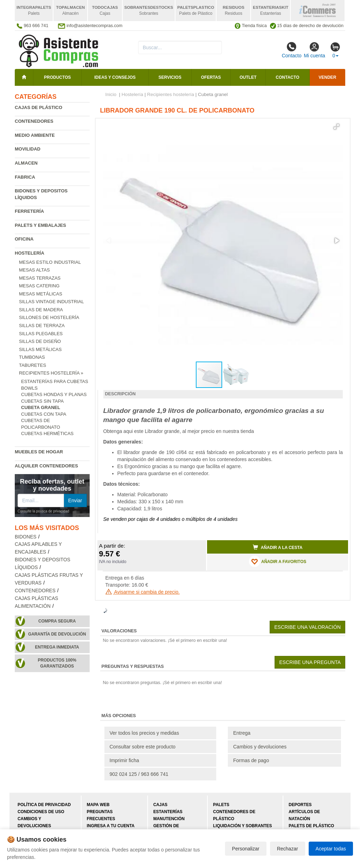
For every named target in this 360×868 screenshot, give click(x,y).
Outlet (248, 77)
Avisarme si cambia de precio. (143, 592)
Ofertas (211, 77)
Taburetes (33, 365)
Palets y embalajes (40, 225)
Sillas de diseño (40, 341)
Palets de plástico (311, 826)
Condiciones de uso (41, 812)
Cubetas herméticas (47, 433)
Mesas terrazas (40, 278)
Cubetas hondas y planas (54, 394)
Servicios (170, 77)
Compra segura (57, 621)
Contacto (291, 50)
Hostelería (30, 253)
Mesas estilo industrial (50, 262)
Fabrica (25, 177)
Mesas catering (39, 286)
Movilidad (28, 149)
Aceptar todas (331, 849)
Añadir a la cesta (278, 547)
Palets (221, 805)
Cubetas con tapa (44, 414)
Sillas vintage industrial (52, 302)
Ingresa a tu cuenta (111, 826)
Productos (57, 77)
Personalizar (246, 849)
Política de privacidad (44, 805)
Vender (327, 77)
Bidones (26, 537)
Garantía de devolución (57, 634)
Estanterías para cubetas (55, 381)
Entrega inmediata (57, 647)
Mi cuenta (314, 50)
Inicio (111, 94)
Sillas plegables (41, 334)
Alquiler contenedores (46, 466)
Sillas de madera (41, 310)
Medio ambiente (35, 135)
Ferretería (29, 211)
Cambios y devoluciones (260, 747)
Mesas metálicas (41, 294)
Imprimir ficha (124, 760)
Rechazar (288, 849)
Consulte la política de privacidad (43, 511)
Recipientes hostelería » (51, 373)
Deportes (300, 805)
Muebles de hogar (39, 452)
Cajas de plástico (38, 107)
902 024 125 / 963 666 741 (139, 774)
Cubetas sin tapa (42, 401)
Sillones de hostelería (49, 317)
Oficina (24, 239)
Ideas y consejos (115, 77)
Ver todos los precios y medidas (144, 733)
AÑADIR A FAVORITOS (278, 561)
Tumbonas (32, 357)
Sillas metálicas (40, 349)
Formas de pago (251, 760)
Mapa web (98, 805)
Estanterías (168, 812)
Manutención (169, 819)
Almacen (26, 163)
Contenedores (34, 121)
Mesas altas (34, 270)
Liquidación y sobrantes (242, 826)
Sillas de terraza (42, 325)
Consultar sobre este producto (143, 747)
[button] (336, 127)
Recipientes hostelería (171, 94)
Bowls (29, 388)
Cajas (160, 805)
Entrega (242, 733)
